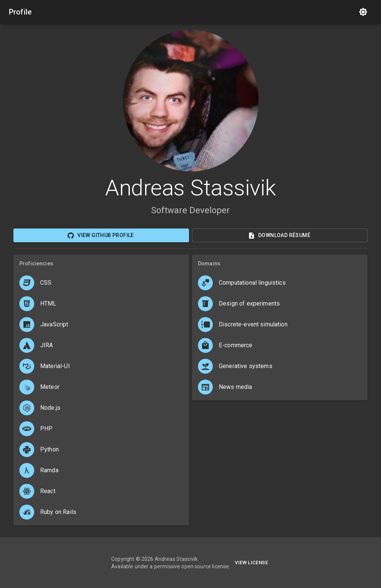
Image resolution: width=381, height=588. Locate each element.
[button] (280, 283)
